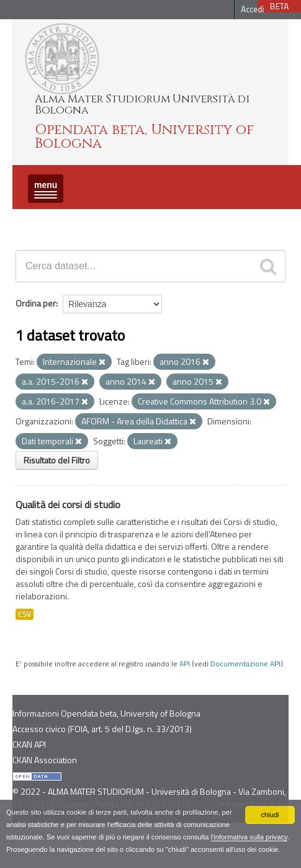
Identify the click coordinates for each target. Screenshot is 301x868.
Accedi (252, 9)
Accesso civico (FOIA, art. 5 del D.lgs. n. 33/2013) (102, 729)
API (185, 664)
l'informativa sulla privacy (249, 837)
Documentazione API (245, 664)
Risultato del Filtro (57, 460)
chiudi (270, 815)
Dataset (34, 220)
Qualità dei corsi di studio (68, 504)
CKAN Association (45, 760)
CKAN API (29, 744)
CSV (25, 614)
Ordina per (36, 303)
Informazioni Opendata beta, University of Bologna (106, 713)
